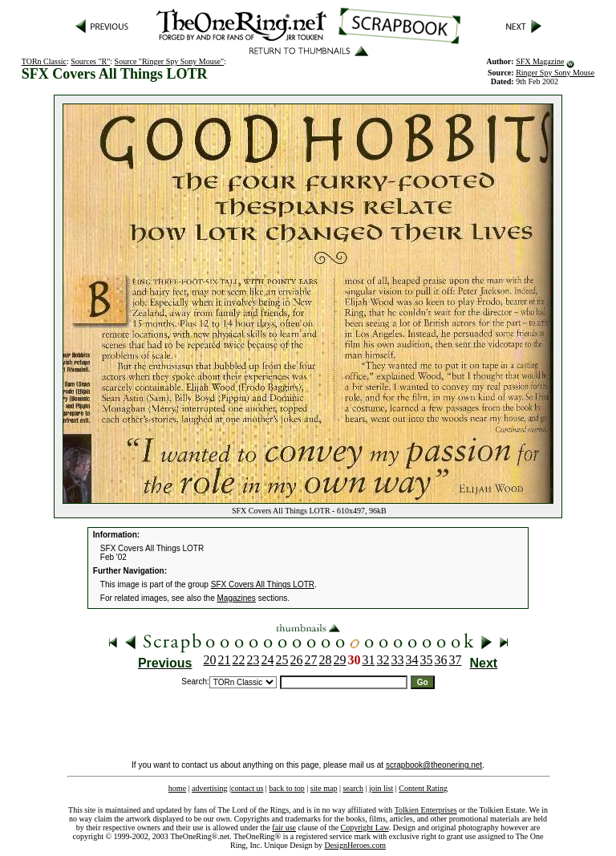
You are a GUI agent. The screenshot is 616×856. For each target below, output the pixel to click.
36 (441, 660)
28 (326, 660)
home (177, 788)
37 (456, 660)
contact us (247, 788)
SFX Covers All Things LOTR (263, 584)
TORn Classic (44, 61)
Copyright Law (365, 828)
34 (412, 660)
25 (282, 660)
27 (311, 660)
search (353, 788)
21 (225, 660)
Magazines (237, 598)
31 (369, 660)
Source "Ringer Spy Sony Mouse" (170, 61)
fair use (284, 828)
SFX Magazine (540, 61)
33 (398, 660)
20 (210, 660)
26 (297, 660)
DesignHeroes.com (355, 845)
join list (381, 788)
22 (239, 660)
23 (253, 660)
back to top (286, 788)
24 (268, 660)
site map (324, 788)
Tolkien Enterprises (426, 810)
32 (383, 660)
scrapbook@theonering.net (434, 765)
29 (340, 660)
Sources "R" (90, 61)
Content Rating (423, 788)
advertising (209, 788)
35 (427, 660)
